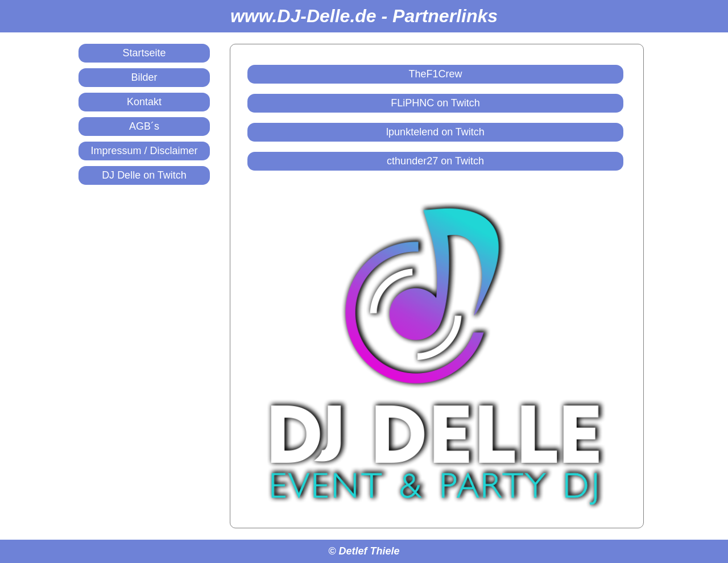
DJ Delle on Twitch (144, 175)
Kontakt (144, 102)
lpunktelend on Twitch (435, 132)
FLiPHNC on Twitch (435, 103)
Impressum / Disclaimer (144, 151)
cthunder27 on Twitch (435, 161)
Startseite (144, 53)
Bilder (144, 77)
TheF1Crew (435, 74)
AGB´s (144, 126)
